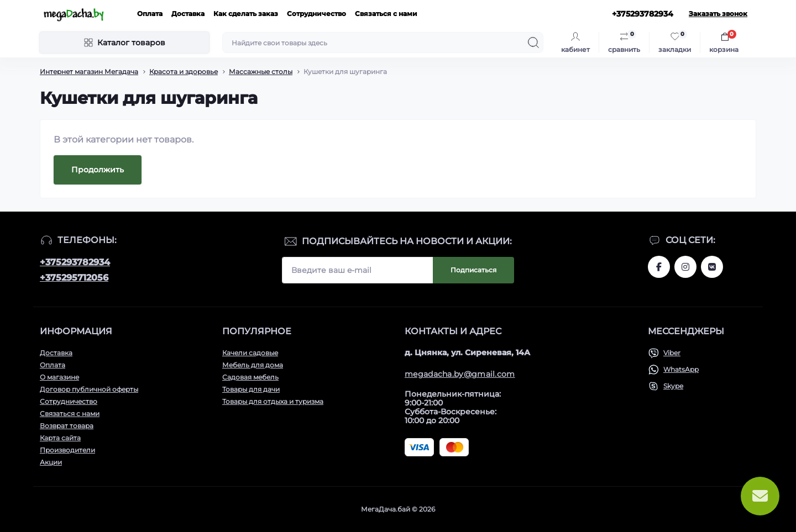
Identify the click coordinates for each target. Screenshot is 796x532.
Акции (51, 462)
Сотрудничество (316, 14)
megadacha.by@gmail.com (460, 374)
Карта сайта (60, 438)
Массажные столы (261, 72)
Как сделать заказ (246, 14)
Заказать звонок (718, 14)
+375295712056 (74, 278)
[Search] (533, 43)
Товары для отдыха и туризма (273, 401)
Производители (67, 450)
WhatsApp (681, 369)
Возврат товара (67, 426)
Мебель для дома (253, 365)
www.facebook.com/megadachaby (659, 267)
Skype (673, 386)
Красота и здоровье (184, 72)
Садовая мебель (250, 377)
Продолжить (98, 170)
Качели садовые (250, 353)
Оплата (150, 14)
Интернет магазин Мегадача (89, 72)
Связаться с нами (386, 14)
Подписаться (473, 270)
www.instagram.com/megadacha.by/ (685, 267)
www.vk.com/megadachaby (712, 267)
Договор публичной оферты (89, 389)
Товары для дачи (251, 389)
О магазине (59, 377)
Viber (672, 353)
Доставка (188, 14)
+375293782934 (75, 262)
